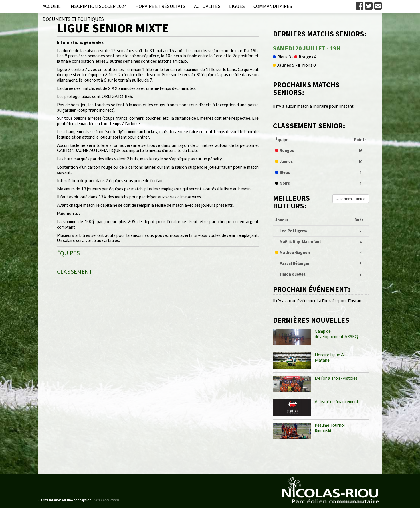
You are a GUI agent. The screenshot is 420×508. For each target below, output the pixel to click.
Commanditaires (273, 6)
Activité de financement (337, 402)
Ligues (237, 6)
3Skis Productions (106, 500)
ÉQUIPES (68, 253)
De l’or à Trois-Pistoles (336, 378)
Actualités (207, 6)
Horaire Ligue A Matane (329, 357)
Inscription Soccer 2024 (98, 6)
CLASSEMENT (75, 272)
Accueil (52, 6)
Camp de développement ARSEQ (336, 334)
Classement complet (351, 199)
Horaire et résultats (160, 6)
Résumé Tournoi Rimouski (330, 428)
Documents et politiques (73, 19)
